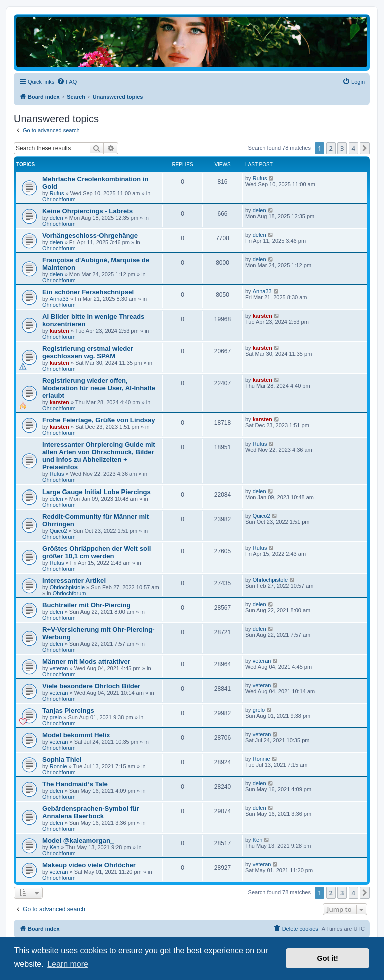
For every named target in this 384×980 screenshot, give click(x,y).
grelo (56, 717)
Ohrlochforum (59, 199)
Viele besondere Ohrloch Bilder (91, 686)
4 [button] (354, 148)
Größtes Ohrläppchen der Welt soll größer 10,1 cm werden (97, 552)
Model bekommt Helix (76, 735)
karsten (60, 331)
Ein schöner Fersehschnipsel (88, 292)
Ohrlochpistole (67, 587)
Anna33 (59, 299)
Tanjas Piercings (68, 710)
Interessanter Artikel (74, 580)
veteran (59, 668)
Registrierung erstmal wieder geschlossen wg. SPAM (88, 352)
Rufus (57, 193)
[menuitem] (67, 82)
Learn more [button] (68, 964)
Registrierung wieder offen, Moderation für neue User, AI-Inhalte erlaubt (99, 388)
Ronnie (59, 766)
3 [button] (342, 148)
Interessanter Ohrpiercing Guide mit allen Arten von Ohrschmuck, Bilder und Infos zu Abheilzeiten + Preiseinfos (99, 456)
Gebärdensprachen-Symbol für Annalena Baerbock (91, 812)
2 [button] (331, 148)
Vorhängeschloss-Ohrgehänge (90, 235)
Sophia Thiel (62, 760)
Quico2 (59, 531)
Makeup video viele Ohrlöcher (89, 865)
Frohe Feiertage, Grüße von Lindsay (99, 420)
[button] (365, 148)
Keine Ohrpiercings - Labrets (88, 211)
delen (57, 218)
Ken (55, 847)
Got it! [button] (328, 958)
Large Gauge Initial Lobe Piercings (97, 492)
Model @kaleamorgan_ (78, 841)
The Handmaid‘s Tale (75, 784)
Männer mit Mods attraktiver (86, 661)
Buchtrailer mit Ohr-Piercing (87, 605)
